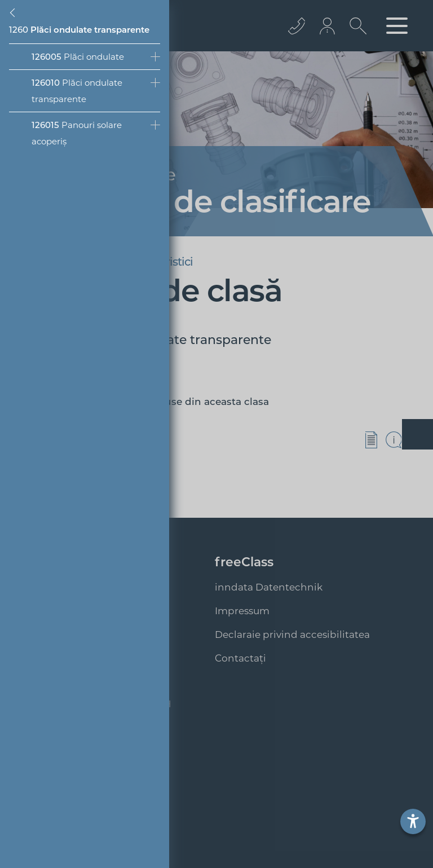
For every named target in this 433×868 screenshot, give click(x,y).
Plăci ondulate (78, 57)
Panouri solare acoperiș (77, 133)
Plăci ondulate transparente (77, 91)
